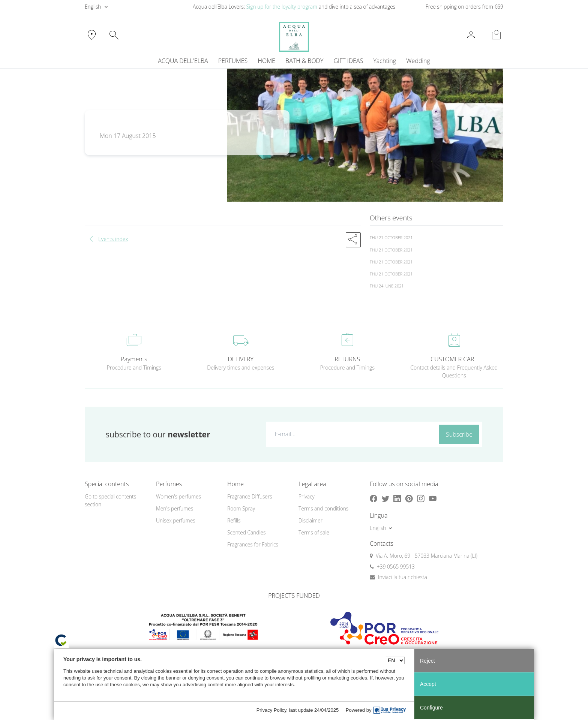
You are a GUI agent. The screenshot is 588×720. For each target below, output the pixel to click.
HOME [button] (267, 61)
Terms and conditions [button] (323, 508)
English (93, 7)
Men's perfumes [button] (175, 508)
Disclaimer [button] (310, 520)
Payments (134, 359)
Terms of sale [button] (314, 532)
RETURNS (347, 359)
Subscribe (459, 434)
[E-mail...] (351, 434)
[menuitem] (385, 61)
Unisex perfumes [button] (176, 520)
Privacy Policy (271, 710)
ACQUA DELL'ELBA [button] (183, 61)
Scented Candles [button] (246, 532)
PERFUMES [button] (233, 61)
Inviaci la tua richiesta (403, 577)
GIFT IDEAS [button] (349, 61)
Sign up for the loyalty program (282, 7)
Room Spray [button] (241, 508)
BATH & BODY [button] (304, 61)
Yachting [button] (385, 61)
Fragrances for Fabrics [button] (253, 544)
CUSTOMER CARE (454, 359)
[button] (353, 240)
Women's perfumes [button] (178, 496)
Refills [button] (234, 520)
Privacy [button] (307, 496)
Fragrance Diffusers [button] (250, 496)
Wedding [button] (418, 61)
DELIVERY (241, 359)
